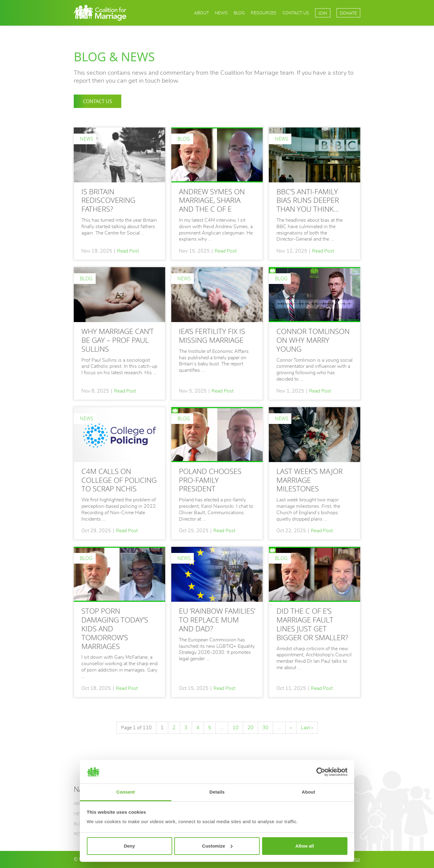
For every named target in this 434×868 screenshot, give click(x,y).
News (221, 13)
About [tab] (308, 792)
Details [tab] (217, 792)
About (201, 13)
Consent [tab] (126, 792)
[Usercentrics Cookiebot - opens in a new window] (321, 772)
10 (236, 728)
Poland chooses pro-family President (210, 480)
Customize (217, 846)
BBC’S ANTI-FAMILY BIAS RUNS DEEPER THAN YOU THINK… (308, 200)
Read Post (128, 251)
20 (251, 728)
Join (323, 13)
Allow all (305, 846)
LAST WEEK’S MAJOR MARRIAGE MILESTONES (309, 480)
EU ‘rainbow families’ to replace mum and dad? (217, 620)
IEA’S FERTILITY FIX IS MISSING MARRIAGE (212, 335)
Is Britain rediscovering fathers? (108, 200)
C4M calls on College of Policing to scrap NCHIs (119, 480)
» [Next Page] (291, 728)
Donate (348, 13)
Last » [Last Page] (307, 728)
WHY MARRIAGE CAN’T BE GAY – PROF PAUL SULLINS (118, 340)
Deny (129, 846)
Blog (239, 13)
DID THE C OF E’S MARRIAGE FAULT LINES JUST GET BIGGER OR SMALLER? (312, 624)
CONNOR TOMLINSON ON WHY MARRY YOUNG (313, 340)
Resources (264, 13)
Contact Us (296, 13)
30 (265, 728)
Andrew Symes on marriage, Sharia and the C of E (212, 200)
